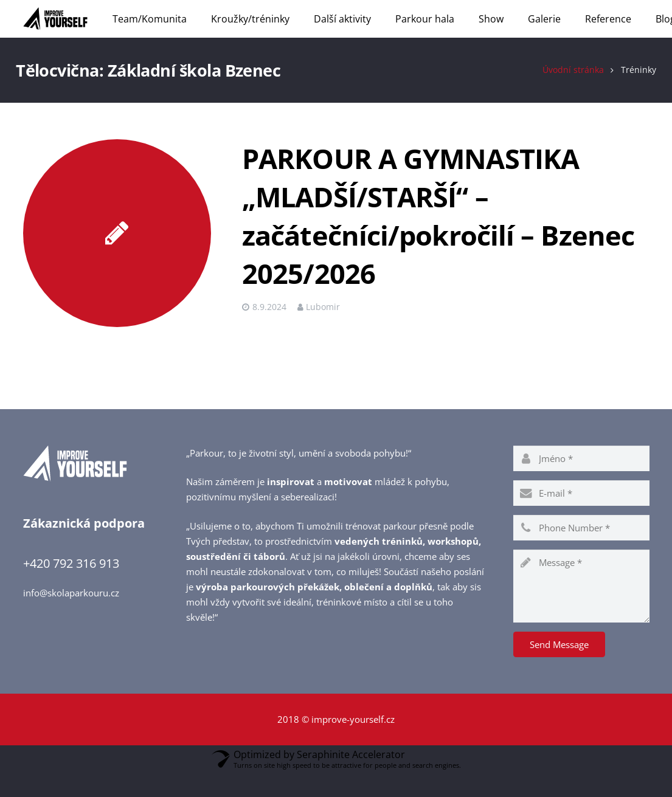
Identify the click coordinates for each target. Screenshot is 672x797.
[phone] (581, 551)
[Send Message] (559, 668)
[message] (581, 609)
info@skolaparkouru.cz (71, 616)
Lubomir (323, 330)
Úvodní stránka (566, 93)
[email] (581, 516)
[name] (581, 481)
